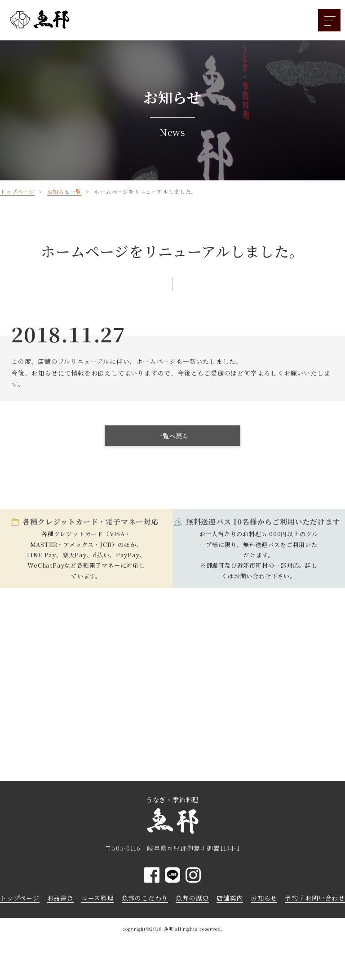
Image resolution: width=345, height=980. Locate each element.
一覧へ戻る (172, 436)
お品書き (60, 898)
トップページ (20, 898)
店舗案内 (230, 898)
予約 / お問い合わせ (315, 898)
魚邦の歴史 (192, 898)
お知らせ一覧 (64, 191)
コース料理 (98, 898)
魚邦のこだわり (145, 898)
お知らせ (264, 898)
